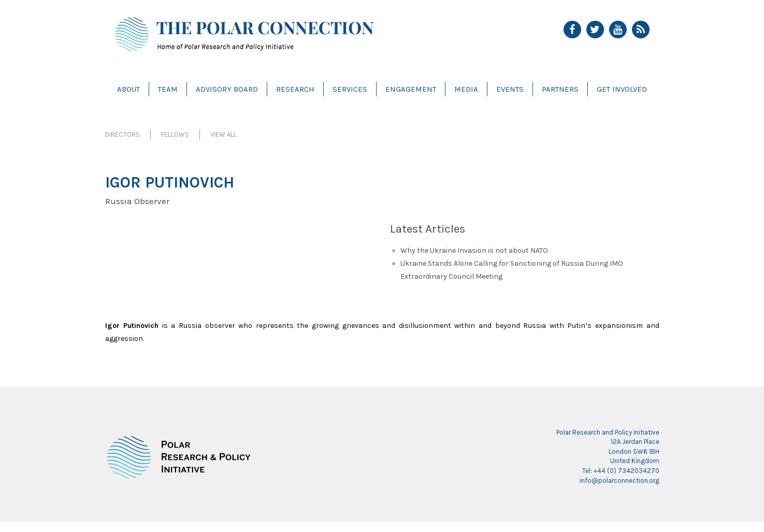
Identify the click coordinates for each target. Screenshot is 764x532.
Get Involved (622, 89)
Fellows (175, 134)
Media (466, 89)
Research (295, 89)
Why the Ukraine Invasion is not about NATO (474, 250)
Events (510, 89)
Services (350, 89)
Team (168, 89)
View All (224, 134)
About (128, 89)
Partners (560, 89)
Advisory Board (227, 89)
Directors (122, 134)
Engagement (411, 89)
